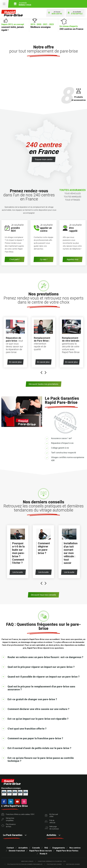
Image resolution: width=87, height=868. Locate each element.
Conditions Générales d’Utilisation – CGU (52, 861)
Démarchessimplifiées (8, 819)
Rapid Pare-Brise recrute (41, 851)
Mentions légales (27, 861)
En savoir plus (16, 362)
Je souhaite (75, 13)
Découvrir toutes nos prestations (44, 384)
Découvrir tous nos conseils (43, 595)
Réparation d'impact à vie (62, 443)
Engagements (59, 848)
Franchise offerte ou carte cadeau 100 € (18, 814)
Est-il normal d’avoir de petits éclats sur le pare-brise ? (36, 748)
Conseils (36, 848)
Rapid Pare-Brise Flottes (67, 851)
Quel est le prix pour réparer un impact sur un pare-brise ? (38, 667)
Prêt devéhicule (50, 822)
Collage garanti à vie (60, 448)
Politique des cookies (54, 864)
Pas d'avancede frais (8, 825)
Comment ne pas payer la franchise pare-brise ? (32, 738)
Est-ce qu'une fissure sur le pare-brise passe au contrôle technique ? (38, 759)
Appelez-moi (73, 259)
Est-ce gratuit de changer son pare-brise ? (29, 699)
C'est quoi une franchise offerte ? (24, 729)
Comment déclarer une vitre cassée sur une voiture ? (35, 709)
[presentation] (42, 373)
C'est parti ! (15, 259)
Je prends (50, 4)
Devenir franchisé (17, 851)
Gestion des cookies (73, 864)
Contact (10, 848)
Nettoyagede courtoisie (52, 828)
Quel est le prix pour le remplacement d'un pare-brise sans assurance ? (38, 688)
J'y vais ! (43, 259)
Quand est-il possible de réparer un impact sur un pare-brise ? (40, 677)
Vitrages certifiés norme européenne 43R (68, 459)
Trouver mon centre (44, 159)
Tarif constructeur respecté (64, 453)
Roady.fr (44, 854)
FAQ (46, 848)
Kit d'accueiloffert (51, 815)
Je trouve (55, 13)
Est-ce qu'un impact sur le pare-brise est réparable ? (35, 719)
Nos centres (75, 848)
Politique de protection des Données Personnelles (25, 864)
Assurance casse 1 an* (62, 438)
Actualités (23, 848)
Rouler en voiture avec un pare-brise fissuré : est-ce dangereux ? (42, 657)
